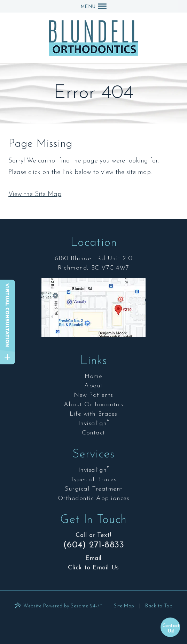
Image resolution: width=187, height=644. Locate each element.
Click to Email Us (93, 568)
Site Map (124, 606)
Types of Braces (93, 480)
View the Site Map (35, 194)
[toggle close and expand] (7, 357)
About (93, 386)
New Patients (93, 395)
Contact (93, 433)
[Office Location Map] (93, 311)
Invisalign (94, 423)
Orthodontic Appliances (94, 498)
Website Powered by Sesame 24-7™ (63, 606)
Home (93, 376)
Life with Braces (93, 414)
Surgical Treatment (93, 489)
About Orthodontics (93, 405)
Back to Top (159, 606)
